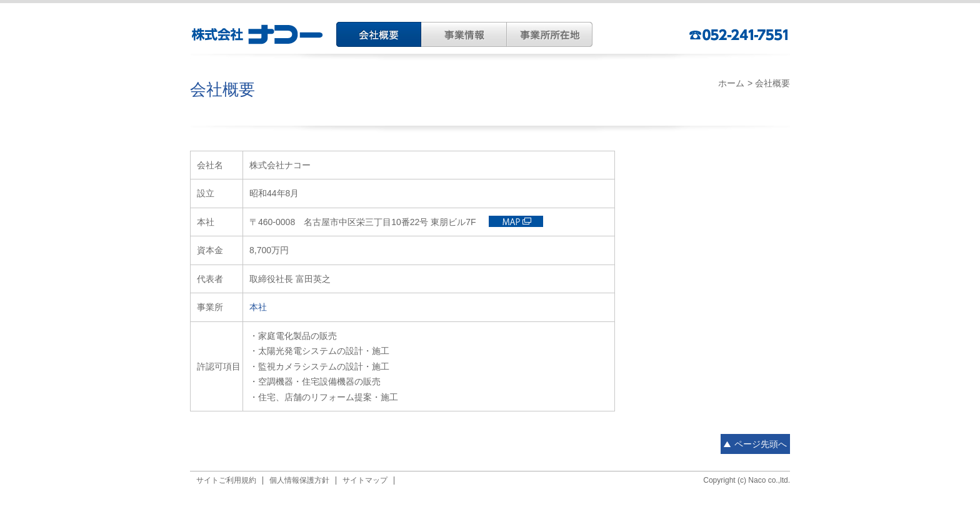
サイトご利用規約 (226, 481)
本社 (258, 307)
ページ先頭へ (761, 444)
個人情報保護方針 (299, 481)
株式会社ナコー (259, 35)
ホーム (731, 83)
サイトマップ (365, 481)
